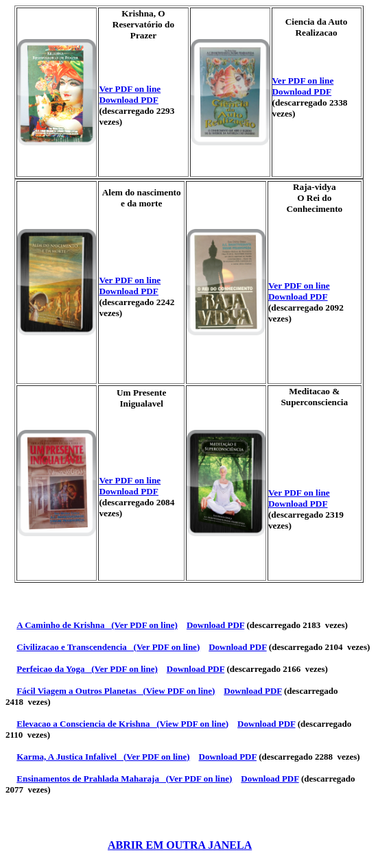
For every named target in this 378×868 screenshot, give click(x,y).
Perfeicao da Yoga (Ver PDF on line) (87, 669)
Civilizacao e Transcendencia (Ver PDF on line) (108, 647)
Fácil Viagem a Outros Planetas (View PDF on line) (116, 691)
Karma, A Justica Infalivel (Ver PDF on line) (103, 757)
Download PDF (129, 100)
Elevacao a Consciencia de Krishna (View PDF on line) (122, 724)
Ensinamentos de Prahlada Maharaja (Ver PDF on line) (124, 779)
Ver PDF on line (130, 89)
